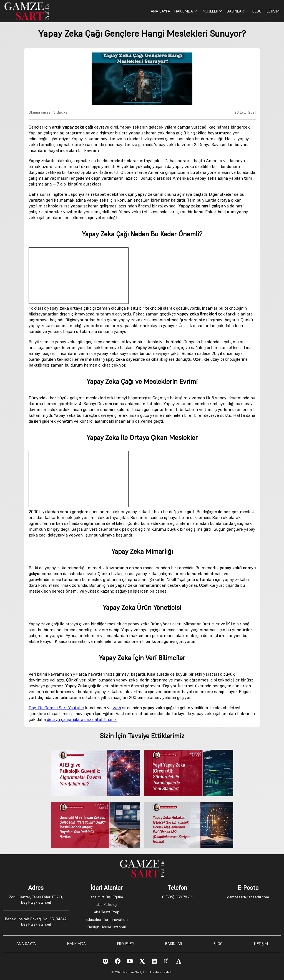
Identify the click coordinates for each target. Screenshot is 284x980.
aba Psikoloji (107, 904)
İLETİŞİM (273, 11)
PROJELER (212, 11)
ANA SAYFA (160, 11)
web (117, 708)
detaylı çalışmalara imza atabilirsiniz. (82, 719)
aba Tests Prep (107, 912)
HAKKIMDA (186, 11)
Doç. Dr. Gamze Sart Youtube (56, 708)
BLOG (257, 11)
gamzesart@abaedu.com (248, 897)
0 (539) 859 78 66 (177, 897)
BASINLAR (237, 11)
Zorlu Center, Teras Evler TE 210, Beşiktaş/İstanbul (36, 900)
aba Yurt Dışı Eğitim (107, 897)
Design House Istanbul (107, 927)
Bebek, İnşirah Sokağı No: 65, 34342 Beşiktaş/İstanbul (36, 922)
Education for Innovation (107, 919)
